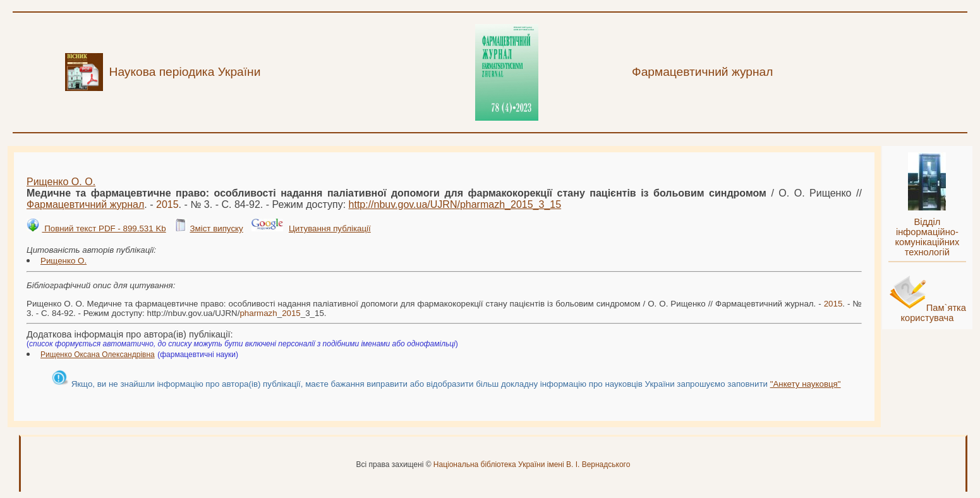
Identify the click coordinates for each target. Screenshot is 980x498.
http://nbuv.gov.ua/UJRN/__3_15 (455, 204)
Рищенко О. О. (61, 182)
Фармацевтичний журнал (85, 204)
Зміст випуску (216, 228)
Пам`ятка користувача (933, 313)
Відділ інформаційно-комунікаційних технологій (927, 237)
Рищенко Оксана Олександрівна (98, 355)
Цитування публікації (330, 228)
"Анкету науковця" (806, 384)
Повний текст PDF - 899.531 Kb (104, 228)
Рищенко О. (64, 261)
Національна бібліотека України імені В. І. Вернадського (532, 465)
